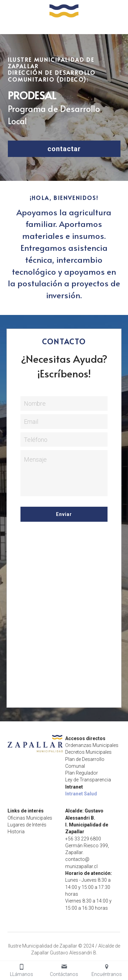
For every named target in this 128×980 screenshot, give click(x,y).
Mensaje (35, 459)
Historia (16, 832)
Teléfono (36, 439)
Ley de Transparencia (88, 780)
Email (31, 422)
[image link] (64, 10)
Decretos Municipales (88, 752)
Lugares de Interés (27, 825)
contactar (64, 149)
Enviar (64, 514)
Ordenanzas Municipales (92, 745)
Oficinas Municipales (30, 818)
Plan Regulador (82, 773)
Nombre (35, 403)
